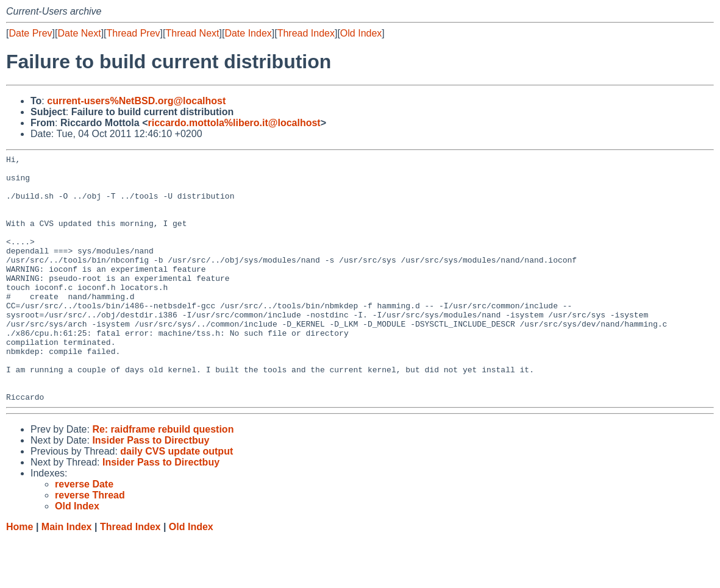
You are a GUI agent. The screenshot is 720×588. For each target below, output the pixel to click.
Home (20, 576)
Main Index (67, 576)
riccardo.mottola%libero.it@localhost (234, 123)
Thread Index (306, 33)
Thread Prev (134, 33)
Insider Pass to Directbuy (151, 490)
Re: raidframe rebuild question (163, 479)
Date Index (248, 33)
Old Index (361, 33)
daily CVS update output (176, 501)
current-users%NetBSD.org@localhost (136, 101)
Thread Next (192, 33)
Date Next (79, 33)
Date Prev (30, 33)
